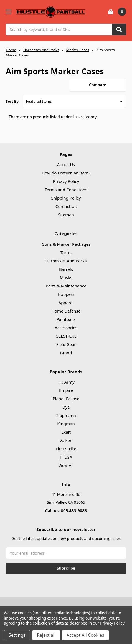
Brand (66, 353)
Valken (66, 440)
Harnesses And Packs (66, 261)
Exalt (66, 432)
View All (66, 465)
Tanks (66, 252)
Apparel (66, 303)
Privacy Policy (66, 181)
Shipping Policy (66, 198)
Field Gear (66, 344)
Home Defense (66, 311)
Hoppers (66, 294)
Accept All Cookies (85, 635)
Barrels (66, 269)
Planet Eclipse (66, 399)
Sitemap (66, 215)
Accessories (66, 328)
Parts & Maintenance (66, 286)
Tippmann (66, 415)
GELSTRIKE (66, 336)
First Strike (66, 449)
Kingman (66, 424)
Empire (66, 390)
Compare (98, 85)
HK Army (66, 382)
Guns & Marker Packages (66, 244)
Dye (66, 407)
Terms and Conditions (66, 190)
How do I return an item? (66, 173)
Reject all (46, 635)
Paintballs (66, 319)
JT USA (66, 457)
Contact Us (66, 206)
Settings (17, 635)
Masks (66, 277)
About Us (66, 164)
